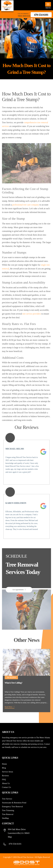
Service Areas (8, 772)
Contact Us (6, 787)
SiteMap (5, 818)
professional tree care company (26, 211)
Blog (4, 768)
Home (4, 764)
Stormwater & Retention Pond (14, 803)
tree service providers (32, 319)
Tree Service (7, 799)
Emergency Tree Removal (12, 807)
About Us (6, 783)
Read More (9, 712)
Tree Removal (8, 814)
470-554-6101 (41, 15)
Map (10, 837)
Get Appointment (18, 595)
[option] (26, 686)
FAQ (4, 779)
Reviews (5, 776)
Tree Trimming (8, 810)
